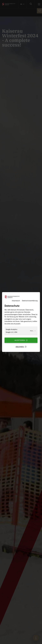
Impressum (16, 301)
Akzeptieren (21, 340)
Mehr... (33, 331)
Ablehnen (21, 347)
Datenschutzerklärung (30, 301)
